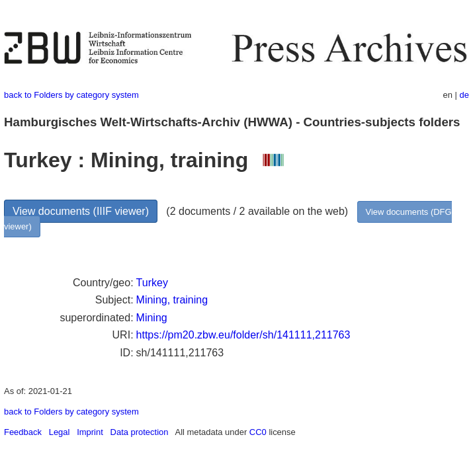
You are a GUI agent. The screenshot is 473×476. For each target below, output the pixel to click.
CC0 (258, 432)
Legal (60, 432)
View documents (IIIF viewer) (81, 211)
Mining (152, 318)
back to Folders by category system (71, 95)
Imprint (90, 432)
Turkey (152, 283)
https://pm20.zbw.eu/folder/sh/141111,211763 (243, 335)
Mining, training (172, 300)
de (464, 95)
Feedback (23, 432)
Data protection (140, 432)
